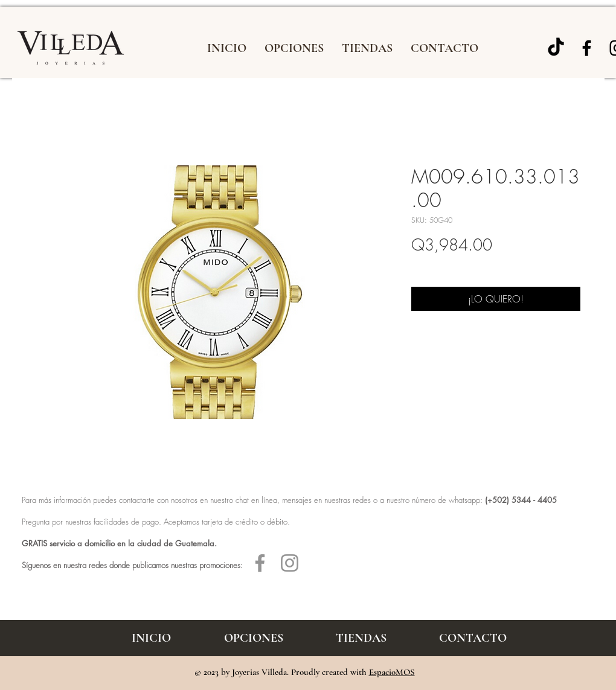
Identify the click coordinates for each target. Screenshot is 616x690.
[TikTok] (556, 48)
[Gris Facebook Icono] (260, 563)
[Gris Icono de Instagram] (290, 563)
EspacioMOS (392, 672)
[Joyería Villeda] (587, 48)
